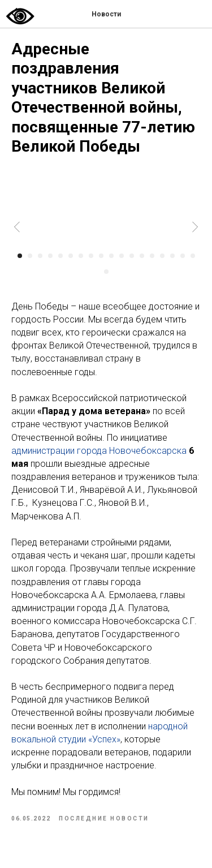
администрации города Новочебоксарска (99, 451)
